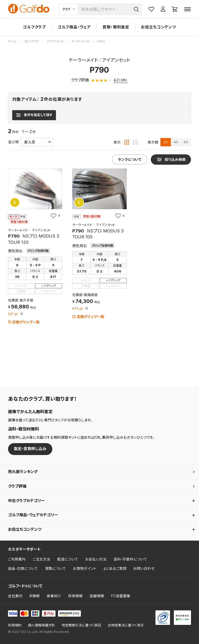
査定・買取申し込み (30, 449)
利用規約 (15, 625)
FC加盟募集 (121, 596)
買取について (56, 569)
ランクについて (130, 160)
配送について (68, 559)
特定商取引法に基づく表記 (81, 625)
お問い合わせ (144, 569)
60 (186, 142)
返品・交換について (23, 569)
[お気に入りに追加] (55, 216)
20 (165, 142)
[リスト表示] (136, 142)
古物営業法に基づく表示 (126, 625)
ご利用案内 (17, 559)
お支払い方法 (96, 559)
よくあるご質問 (115, 569)
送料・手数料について (130, 559)
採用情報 (75, 596)
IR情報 (35, 596)
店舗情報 (97, 596)
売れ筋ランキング (23, 472)
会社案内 (15, 596)
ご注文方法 (41, 559)
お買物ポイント (85, 569)
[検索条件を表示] (34, 115)
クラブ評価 (17, 486)
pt (13, 314)
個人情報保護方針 (41, 625)
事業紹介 (54, 596)
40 (176, 142)
